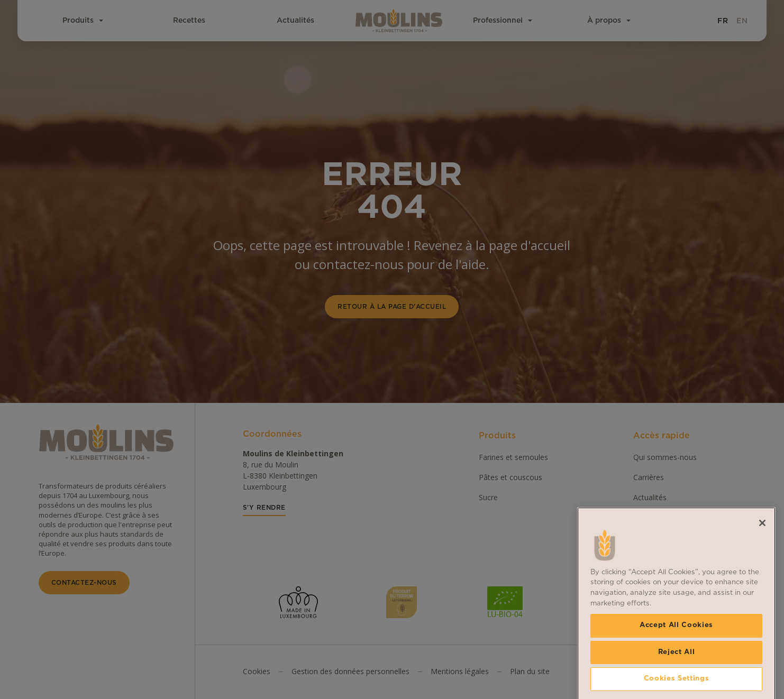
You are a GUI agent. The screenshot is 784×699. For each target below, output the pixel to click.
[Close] (762, 603)
